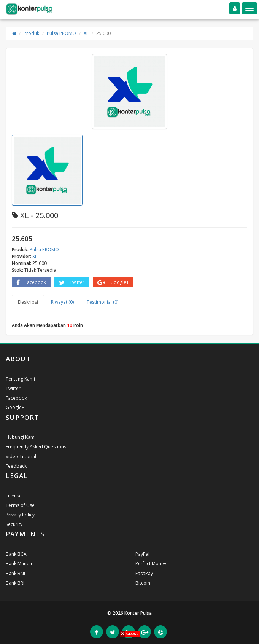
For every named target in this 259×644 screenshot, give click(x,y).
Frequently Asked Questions (36, 447)
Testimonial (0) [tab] (102, 302)
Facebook (31, 282)
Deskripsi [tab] (28, 302)
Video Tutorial (21, 457)
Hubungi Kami (21, 437)
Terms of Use (20, 505)
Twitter (72, 282)
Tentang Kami (20, 379)
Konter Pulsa (138, 613)
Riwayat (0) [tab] (62, 302)
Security (14, 524)
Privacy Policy (20, 515)
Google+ (113, 282)
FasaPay (144, 573)
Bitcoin (143, 583)
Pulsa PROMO (61, 33)
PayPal (142, 554)
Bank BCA (16, 554)
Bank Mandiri (20, 563)
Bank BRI (15, 583)
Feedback (16, 466)
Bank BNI (15, 573)
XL (86, 33)
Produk (31, 33)
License (14, 496)
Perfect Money (151, 563)
